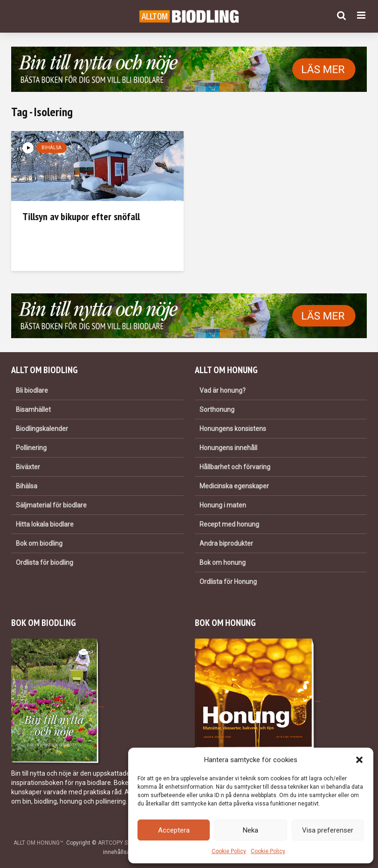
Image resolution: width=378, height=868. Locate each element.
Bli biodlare (32, 390)
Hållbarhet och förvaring (235, 467)
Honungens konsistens (233, 429)
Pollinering (31, 448)
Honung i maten (223, 505)
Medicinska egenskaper (234, 486)
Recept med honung (229, 524)
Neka (251, 830)
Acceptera (174, 830)
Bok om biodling (39, 543)
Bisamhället (33, 410)
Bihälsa (52, 148)
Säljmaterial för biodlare (51, 505)
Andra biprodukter (226, 543)
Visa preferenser (328, 830)
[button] (359, 760)
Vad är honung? (223, 390)
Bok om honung (223, 562)
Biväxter (28, 467)
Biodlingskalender (42, 429)
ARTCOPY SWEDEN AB (127, 843)
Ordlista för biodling (45, 562)
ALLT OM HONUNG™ (38, 843)
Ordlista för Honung (228, 582)
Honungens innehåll (228, 448)
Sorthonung (217, 410)
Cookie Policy (229, 851)
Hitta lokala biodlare (45, 524)
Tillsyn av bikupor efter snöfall (81, 216)
